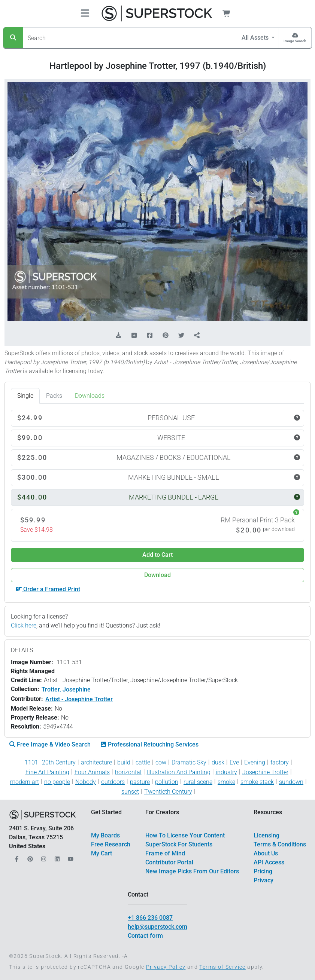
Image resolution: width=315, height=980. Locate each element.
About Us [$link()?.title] (266, 853)
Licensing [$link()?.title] (266, 835)
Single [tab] (25, 396)
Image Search (295, 41)
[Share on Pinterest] (166, 336)
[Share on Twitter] (181, 336)
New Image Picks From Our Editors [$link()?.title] (192, 871)
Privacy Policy (166, 967)
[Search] (13, 38)
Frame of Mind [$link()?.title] (165, 853)
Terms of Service (222, 967)
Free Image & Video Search (50, 744)
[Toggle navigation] (85, 14)
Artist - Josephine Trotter (79, 699)
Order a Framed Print (48, 589)
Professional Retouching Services (149, 744)
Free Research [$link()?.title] (111, 844)
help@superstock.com (157, 927)
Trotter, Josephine (66, 689)
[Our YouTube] (70, 857)
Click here (24, 625)
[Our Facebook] (16, 857)
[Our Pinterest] (29, 857)
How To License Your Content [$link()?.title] (185, 835)
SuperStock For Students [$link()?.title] (179, 844)
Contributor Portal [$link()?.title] (169, 862)
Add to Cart (157, 555)
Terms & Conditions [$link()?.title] (280, 844)
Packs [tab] (54, 396)
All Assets (256, 38)
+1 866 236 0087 (150, 918)
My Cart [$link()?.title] (102, 853)
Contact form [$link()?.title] (145, 936)
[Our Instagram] (43, 857)
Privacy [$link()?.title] (263, 880)
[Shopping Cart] (231, 13)
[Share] (197, 336)
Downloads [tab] (90, 396)
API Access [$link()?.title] (269, 862)
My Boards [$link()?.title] (105, 835)
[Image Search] (295, 38)
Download (157, 575)
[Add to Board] (134, 336)
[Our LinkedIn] (56, 857)
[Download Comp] (118, 336)
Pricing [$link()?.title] (263, 871)
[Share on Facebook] (150, 336)
